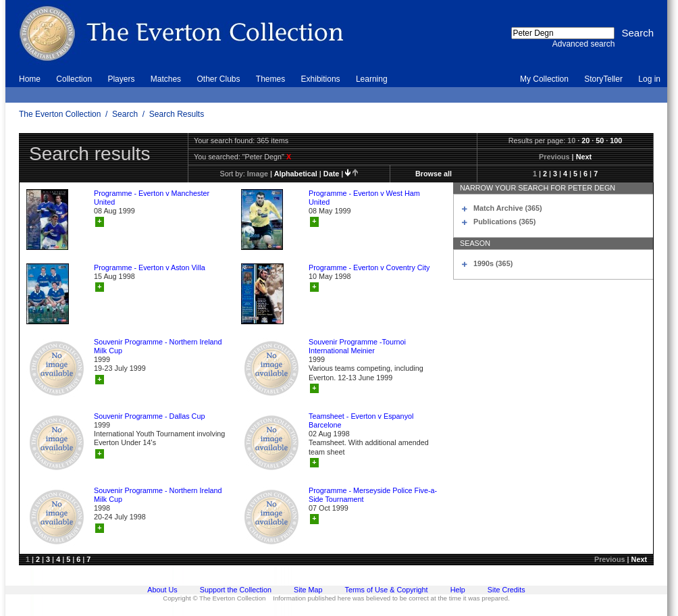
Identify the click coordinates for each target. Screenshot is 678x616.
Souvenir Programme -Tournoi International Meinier (357, 346)
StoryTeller (603, 79)
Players (121, 79)
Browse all (434, 174)
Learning (372, 79)
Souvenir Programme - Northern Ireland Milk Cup (158, 346)
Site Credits (506, 590)
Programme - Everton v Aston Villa (150, 267)
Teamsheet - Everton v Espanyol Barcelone (361, 420)
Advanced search (584, 44)
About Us (162, 590)
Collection (74, 79)
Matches (166, 79)
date (331, 174)
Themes (270, 79)
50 (600, 140)
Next (584, 157)
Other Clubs (218, 79)
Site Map (308, 590)
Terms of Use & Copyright (387, 590)
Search (125, 114)
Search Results (177, 114)
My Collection (544, 79)
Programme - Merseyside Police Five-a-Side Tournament (373, 495)
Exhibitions (321, 79)
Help (458, 590)
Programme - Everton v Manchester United (152, 198)
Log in (649, 79)
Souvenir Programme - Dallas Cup (149, 416)
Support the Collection (236, 590)
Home (30, 79)
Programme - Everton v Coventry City (369, 267)
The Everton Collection (60, 114)
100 (616, 140)
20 (585, 140)
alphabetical (296, 174)
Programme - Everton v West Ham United (364, 198)
